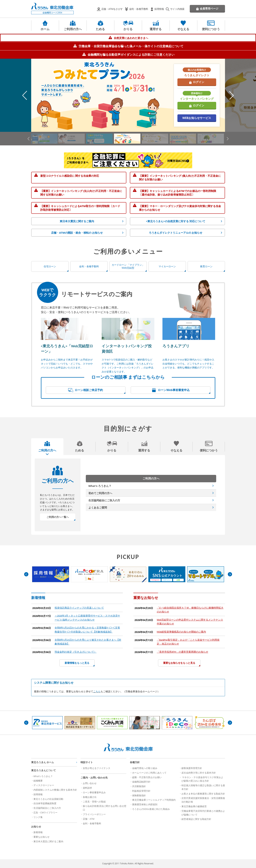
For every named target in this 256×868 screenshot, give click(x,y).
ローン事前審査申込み (94, 792)
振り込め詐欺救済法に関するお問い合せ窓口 (105, 808)
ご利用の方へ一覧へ (58, 517)
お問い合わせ (90, 783)
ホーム (45, 29)
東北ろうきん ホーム (43, 762)
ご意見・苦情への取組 (94, 802)
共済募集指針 (139, 786)
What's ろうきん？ (100, 486)
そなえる (183, 29)
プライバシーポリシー (94, 814)
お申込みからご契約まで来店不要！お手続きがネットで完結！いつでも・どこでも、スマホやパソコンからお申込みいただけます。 (67, 364)
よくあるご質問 (98, 507)
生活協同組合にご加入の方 (104, 500)
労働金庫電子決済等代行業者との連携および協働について (203, 813)
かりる (128, 29)
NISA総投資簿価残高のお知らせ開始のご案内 (181, 632)
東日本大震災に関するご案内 (48, 841)
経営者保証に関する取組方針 (196, 819)
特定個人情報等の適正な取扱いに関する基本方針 (203, 787)
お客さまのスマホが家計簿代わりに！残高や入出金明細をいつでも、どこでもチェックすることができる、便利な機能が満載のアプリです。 (188, 364)
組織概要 (38, 781)
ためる (100, 29)
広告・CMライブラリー (46, 812)
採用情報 (159, 9)
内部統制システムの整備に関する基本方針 (55, 790)
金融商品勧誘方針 (141, 782)
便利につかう (211, 29)
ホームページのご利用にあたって (149, 773)
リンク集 (38, 817)
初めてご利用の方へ (100, 493)
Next (232, 95)
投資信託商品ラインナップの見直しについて (79, 608)
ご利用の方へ (73, 29)
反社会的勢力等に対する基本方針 (199, 773)
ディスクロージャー (44, 785)
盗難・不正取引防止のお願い (147, 777)
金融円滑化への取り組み (145, 768)
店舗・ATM (89, 819)
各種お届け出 (90, 797)
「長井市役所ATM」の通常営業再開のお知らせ (183, 652)
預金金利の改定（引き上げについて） (76, 652)
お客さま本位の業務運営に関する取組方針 (203, 794)
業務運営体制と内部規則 (145, 804)
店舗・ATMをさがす (112, 9)
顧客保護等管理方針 (192, 768)
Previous (25, 95)
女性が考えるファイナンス (97, 768)
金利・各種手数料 (139, 9)
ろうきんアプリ (176, 346)
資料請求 (87, 788)
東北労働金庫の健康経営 (194, 806)
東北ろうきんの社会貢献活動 (48, 799)
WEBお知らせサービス (197, 118)
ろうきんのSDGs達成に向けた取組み (151, 809)
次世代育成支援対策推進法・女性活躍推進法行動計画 (203, 800)
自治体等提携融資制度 (45, 803)
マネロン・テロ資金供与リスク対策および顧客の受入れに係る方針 (202, 779)
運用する (156, 29)
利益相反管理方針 (141, 791)
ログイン (199, 82)
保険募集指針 (139, 795)
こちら (97, 691)
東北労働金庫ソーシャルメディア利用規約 (154, 800)
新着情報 (38, 832)
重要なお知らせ (41, 837)
